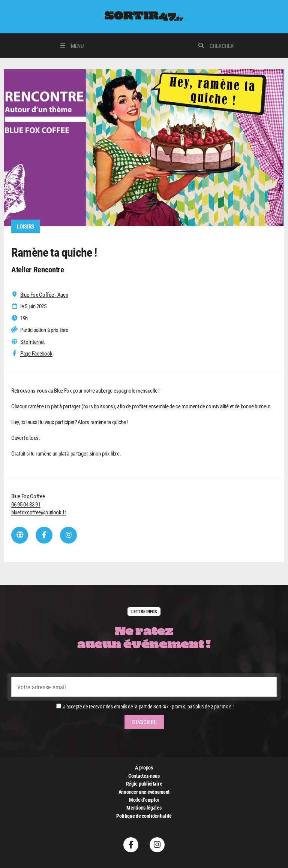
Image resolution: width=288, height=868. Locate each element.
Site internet (32, 342)
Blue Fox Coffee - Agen (44, 295)
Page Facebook (36, 353)
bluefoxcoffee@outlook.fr (39, 512)
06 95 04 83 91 (26, 504)
